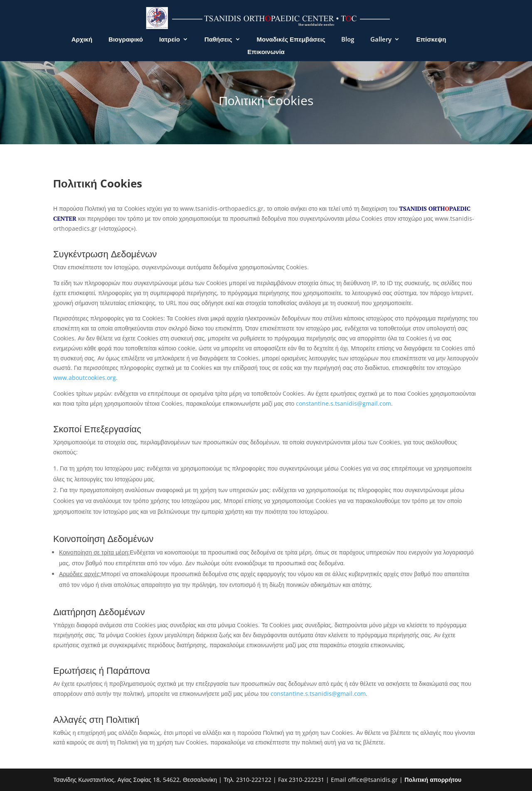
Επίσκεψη (431, 40)
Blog (348, 40)
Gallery (381, 40)
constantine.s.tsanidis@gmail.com (344, 403)
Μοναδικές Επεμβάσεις (291, 40)
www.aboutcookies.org (85, 378)
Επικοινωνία (266, 52)
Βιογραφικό (126, 40)
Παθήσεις (218, 40)
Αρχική (82, 40)
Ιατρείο (170, 40)
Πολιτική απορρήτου (433, 780)
